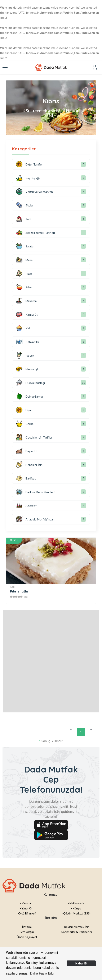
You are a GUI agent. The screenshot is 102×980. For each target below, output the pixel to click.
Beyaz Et (26, 451)
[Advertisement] (51, 661)
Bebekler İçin (29, 465)
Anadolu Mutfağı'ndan (35, 519)
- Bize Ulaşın (26, 932)
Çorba (25, 424)
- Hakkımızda (76, 903)
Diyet (24, 410)
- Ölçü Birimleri (26, 913)
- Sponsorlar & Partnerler (76, 932)
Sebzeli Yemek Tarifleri (36, 233)
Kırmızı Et (27, 314)
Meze (24, 260)
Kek (23, 328)
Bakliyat (26, 478)
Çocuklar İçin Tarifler (34, 437)
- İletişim (26, 927)
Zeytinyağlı (28, 178)
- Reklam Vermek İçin (76, 927)
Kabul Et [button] (81, 963)
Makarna (26, 301)
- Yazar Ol (26, 908)
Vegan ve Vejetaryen (34, 192)
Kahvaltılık (28, 342)
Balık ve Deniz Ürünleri (35, 492)
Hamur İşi (27, 369)
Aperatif (26, 506)
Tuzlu (24, 205)
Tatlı (24, 219)
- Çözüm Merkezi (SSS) (76, 913)
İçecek (25, 355)
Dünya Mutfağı (30, 383)
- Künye (76, 908)
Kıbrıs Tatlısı (20, 591)
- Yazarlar (26, 903)
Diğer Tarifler (29, 164)
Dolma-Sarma (29, 396)
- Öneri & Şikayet (26, 937)
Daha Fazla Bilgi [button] (42, 973)
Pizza (24, 273)
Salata (25, 246)
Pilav (24, 287)
